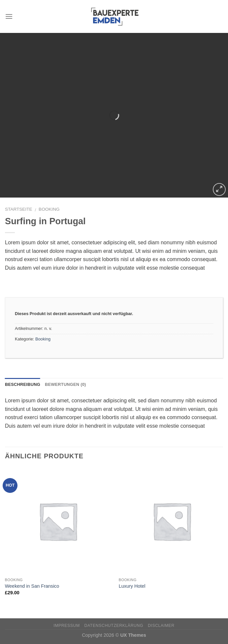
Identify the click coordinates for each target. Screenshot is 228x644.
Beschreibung (23, 384)
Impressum (67, 626)
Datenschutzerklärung (114, 626)
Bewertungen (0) (65, 384)
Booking (49, 209)
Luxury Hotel (132, 586)
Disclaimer (161, 626)
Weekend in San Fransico (32, 586)
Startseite (19, 209)
